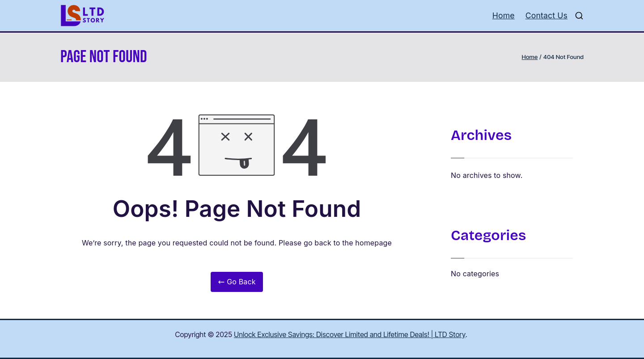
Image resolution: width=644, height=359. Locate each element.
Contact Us (547, 15)
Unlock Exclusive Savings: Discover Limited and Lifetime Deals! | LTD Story (350, 334)
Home (504, 15)
